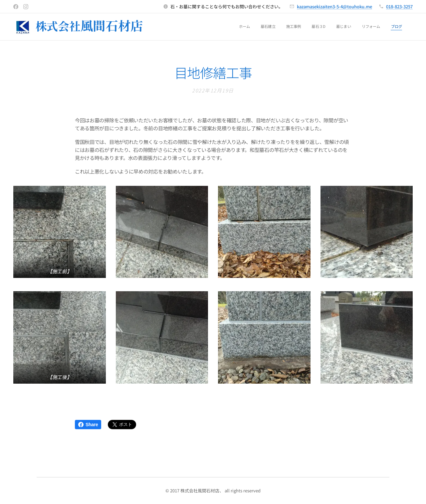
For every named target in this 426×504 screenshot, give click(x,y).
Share (88, 425)
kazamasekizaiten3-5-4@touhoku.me (334, 6)
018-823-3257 (399, 6)
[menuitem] (340, 27)
